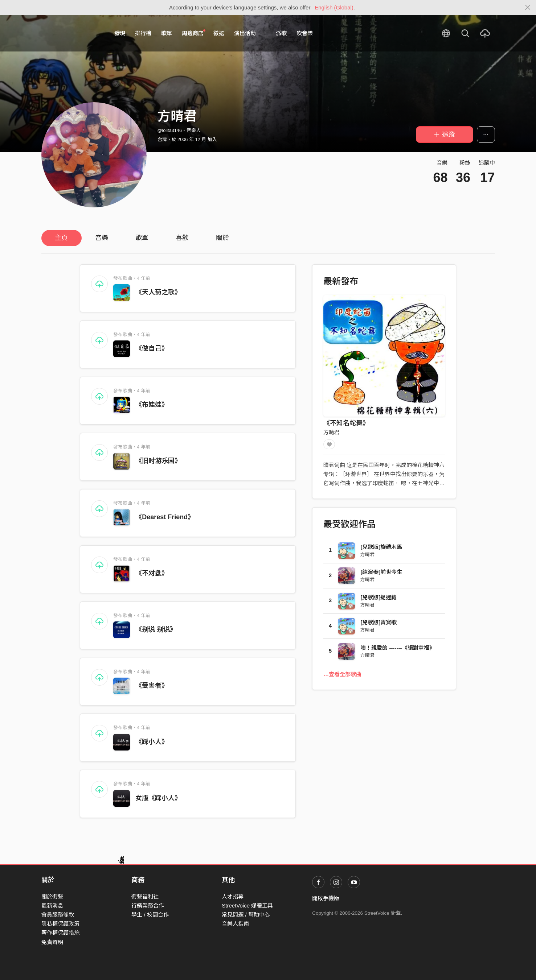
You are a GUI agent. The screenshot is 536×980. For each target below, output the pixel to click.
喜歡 (182, 238)
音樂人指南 (235, 924)
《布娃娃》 (152, 405)
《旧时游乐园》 (158, 461)
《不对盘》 (152, 573)
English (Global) (334, 7)
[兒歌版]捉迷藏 (379, 600)
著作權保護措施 (60, 933)
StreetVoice (71, 33)
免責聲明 (52, 942)
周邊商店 (194, 33)
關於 (222, 238)
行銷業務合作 (148, 905)
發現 (120, 33)
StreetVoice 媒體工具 (247, 905)
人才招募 (233, 896)
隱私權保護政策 (60, 924)
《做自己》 (152, 348)
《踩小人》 (152, 742)
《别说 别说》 (156, 629)
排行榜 (143, 33)
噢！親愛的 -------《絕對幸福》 (397, 650)
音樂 (102, 238)
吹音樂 (305, 33)
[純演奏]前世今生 (381, 574)
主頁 (61, 238)
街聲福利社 (145, 896)
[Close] (528, 8)
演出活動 (245, 33)
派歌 (281, 33)
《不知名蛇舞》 (346, 423)
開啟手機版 (326, 898)
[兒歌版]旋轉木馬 (381, 549)
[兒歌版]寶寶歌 (379, 625)
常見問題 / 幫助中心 (246, 915)
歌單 (167, 33)
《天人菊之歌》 (158, 292)
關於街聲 (52, 896)
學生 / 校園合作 (150, 915)
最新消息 (52, 905)
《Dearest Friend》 (165, 517)
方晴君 (332, 432)
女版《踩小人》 (158, 798)
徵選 (219, 33)
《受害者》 (152, 686)
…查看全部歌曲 (342, 677)
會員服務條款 (58, 915)
